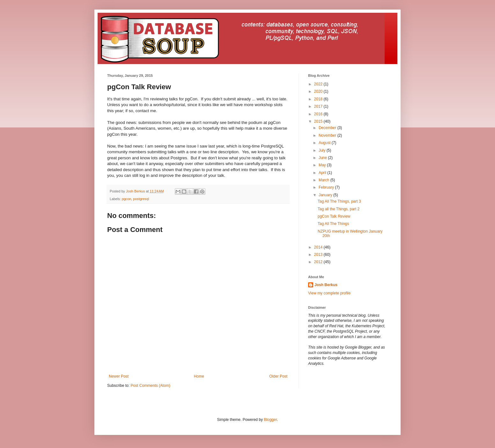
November (328, 135)
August (325, 143)
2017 (319, 106)
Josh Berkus (326, 285)
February (327, 187)
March (325, 180)
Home (199, 376)
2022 (319, 84)
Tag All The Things (333, 224)
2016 (319, 114)
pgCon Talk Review (334, 216)
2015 (319, 121)
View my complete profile (329, 293)
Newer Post (119, 376)
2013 (319, 255)
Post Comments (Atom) (150, 386)
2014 (319, 247)
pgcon (126, 199)
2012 (319, 262)
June (323, 158)
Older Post (278, 376)
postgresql (141, 199)
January (326, 195)
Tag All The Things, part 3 (339, 201)
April (323, 173)
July (323, 150)
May (323, 165)
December (328, 128)
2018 (319, 99)
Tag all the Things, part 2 (339, 209)
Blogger (270, 420)
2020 (319, 91)
